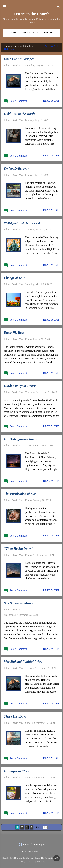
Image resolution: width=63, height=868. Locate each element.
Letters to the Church (31, 14)
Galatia (49, 33)
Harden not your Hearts (20, 386)
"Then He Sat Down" (19, 549)
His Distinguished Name (20, 439)
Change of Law (14, 278)
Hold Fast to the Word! (19, 114)
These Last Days (15, 716)
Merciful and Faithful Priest (23, 662)
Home (13, 33)
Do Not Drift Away (16, 168)
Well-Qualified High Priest (22, 223)
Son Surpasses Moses (18, 603)
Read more (51, 101)
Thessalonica (30, 33)
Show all (52, 46)
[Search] (58, 7)
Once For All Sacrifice (19, 59)
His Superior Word (17, 771)
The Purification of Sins (20, 494)
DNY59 (38, 851)
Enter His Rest (14, 333)
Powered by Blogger (31, 845)
